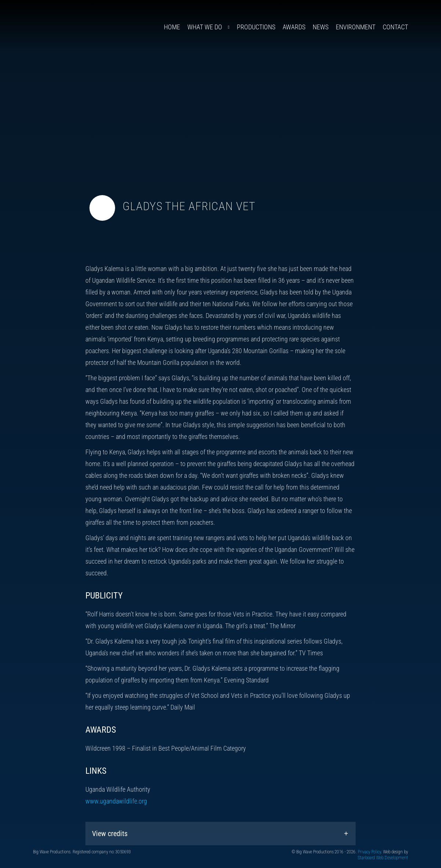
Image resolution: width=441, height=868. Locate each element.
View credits (110, 834)
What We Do (205, 27)
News (321, 27)
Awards (294, 27)
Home (172, 27)
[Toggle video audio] (102, 208)
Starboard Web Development (383, 858)
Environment (356, 27)
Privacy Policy (369, 852)
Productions (256, 27)
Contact (395, 27)
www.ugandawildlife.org (116, 801)
